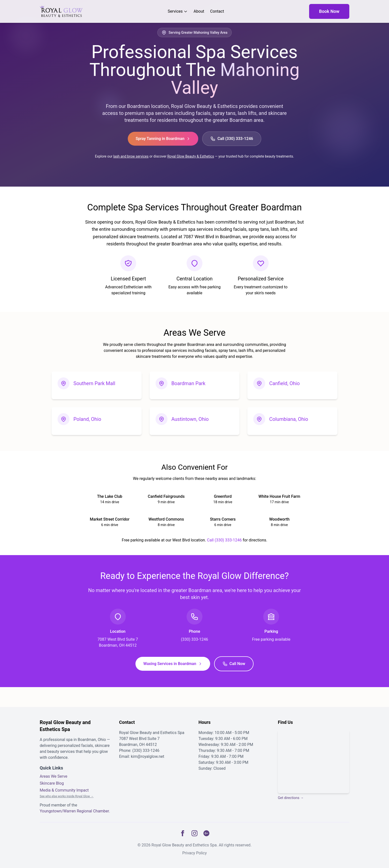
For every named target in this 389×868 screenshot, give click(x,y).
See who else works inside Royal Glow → (67, 796)
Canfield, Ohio (284, 383)
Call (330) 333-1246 (232, 139)
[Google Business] (206, 833)
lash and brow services (131, 156)
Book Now (329, 11)
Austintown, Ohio (190, 419)
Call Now (234, 664)
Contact (217, 11)
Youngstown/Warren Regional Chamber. (75, 811)
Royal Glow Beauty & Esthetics (191, 156)
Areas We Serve (53, 776)
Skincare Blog (52, 783)
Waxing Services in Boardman (173, 664)
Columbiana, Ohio (289, 419)
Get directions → (291, 798)
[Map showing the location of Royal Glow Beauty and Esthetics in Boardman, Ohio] (314, 762)
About (199, 11)
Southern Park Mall (94, 383)
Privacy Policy (195, 853)
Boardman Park (188, 383)
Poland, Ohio (87, 419)
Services (178, 11)
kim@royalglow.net (147, 756)
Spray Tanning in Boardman (163, 139)
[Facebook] (183, 833)
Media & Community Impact (64, 790)
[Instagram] (194, 833)
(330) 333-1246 (146, 751)
